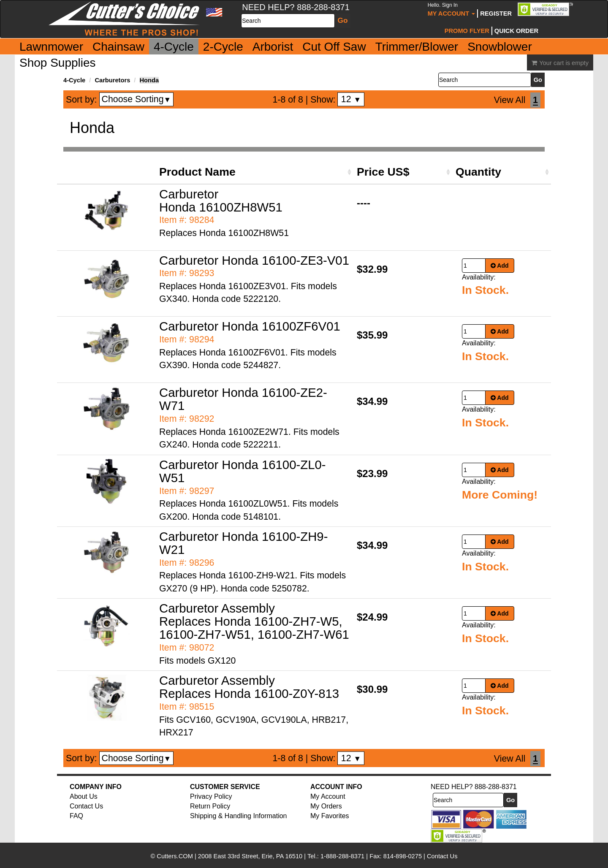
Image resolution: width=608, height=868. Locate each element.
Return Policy (210, 806)
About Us (84, 796)
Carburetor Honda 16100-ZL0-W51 (243, 471)
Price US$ (383, 172)
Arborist (273, 47)
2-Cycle (223, 47)
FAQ (76, 816)
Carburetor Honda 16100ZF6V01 (250, 326)
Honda (149, 80)
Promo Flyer (467, 31)
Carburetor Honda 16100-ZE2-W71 (243, 399)
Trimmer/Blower (417, 47)
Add (500, 266)
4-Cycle (174, 47)
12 (351, 99)
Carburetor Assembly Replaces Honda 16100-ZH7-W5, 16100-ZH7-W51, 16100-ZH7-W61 (254, 621)
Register (496, 14)
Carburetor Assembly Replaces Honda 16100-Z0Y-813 (249, 687)
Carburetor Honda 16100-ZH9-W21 (243, 543)
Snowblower (500, 47)
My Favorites (330, 816)
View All (510, 100)
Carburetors (112, 80)
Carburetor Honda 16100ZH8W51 (221, 201)
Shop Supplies (58, 63)
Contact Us (86, 806)
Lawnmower (51, 47)
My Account (452, 9)
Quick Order (516, 31)
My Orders (326, 806)
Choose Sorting (137, 99)
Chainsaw (118, 47)
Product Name (197, 172)
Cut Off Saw (334, 47)
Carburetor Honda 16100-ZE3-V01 (254, 260)
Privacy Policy (211, 796)
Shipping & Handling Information (238, 816)
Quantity (478, 172)
